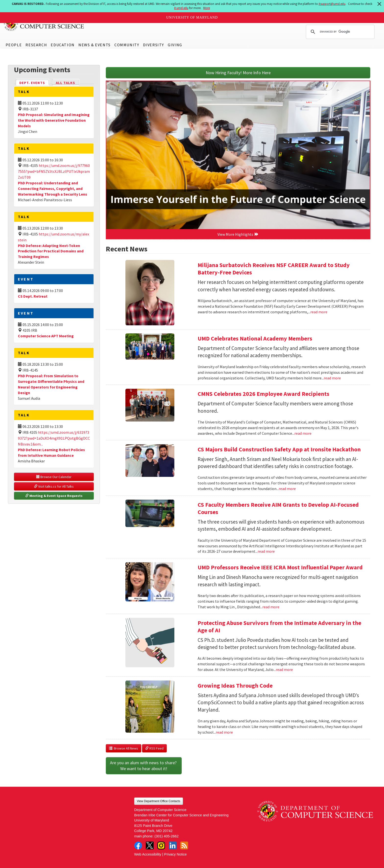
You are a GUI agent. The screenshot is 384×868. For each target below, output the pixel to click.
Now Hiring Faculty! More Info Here (238, 73)
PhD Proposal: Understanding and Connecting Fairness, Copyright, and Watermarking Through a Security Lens (53, 188)
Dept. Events (34, 82)
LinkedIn (173, 845)
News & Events (95, 45)
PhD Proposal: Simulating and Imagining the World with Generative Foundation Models (54, 120)
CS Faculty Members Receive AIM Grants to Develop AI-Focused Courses (278, 508)
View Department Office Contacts (159, 801)
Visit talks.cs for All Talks (54, 486)
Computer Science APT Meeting (46, 336)
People (14, 45)
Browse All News (124, 748)
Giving (175, 45)
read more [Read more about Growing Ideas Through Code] (224, 732)
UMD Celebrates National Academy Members (255, 338)
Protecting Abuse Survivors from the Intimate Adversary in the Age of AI (279, 627)
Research (36, 45)
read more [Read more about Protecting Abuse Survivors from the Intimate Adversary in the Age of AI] (284, 669)
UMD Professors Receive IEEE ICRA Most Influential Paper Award (280, 567)
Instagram (161, 845)
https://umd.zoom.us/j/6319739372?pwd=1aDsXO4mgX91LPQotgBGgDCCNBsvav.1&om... (54, 438)
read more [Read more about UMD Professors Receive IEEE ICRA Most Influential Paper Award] (271, 607)
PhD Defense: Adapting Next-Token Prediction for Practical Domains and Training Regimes (51, 251)
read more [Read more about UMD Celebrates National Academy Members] (332, 378)
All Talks (66, 83)
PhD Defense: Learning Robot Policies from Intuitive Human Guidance (51, 452)
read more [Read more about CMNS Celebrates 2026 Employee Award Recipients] (303, 433)
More (207, 8)
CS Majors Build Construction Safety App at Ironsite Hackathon (279, 449)
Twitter (150, 845)
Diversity (154, 45)
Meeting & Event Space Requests (54, 496)
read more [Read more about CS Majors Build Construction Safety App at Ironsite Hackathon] (287, 489)
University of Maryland (192, 18)
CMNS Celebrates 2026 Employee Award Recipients (264, 394)
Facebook (138, 845)
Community (127, 45)
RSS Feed (154, 748)
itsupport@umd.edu (332, 4)
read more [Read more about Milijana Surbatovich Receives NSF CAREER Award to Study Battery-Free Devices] (319, 312)
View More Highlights (238, 234)
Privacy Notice (175, 854)
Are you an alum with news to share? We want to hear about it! (144, 766)
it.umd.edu (181, 8)
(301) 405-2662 (167, 836)
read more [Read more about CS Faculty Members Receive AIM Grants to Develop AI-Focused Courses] (266, 551)
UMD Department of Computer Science (44, 24)
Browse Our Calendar (54, 477)
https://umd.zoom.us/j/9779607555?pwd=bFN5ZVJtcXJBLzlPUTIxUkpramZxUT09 (54, 171)
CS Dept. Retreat (33, 296)
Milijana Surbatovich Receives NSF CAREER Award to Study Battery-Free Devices (274, 269)
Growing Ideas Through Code (235, 686)
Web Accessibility (148, 854)
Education (63, 45)
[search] (339, 32)
